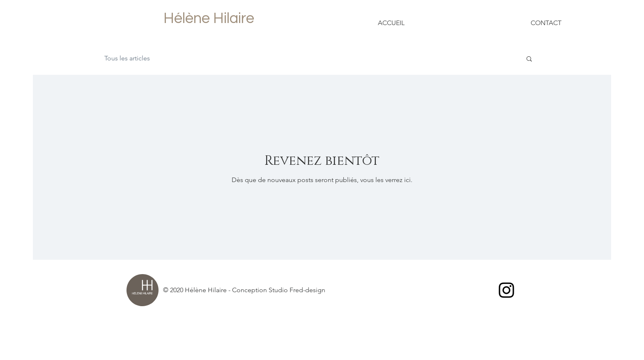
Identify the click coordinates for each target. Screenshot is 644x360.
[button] (529, 59)
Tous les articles (127, 58)
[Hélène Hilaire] (209, 19)
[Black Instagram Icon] (506, 290)
